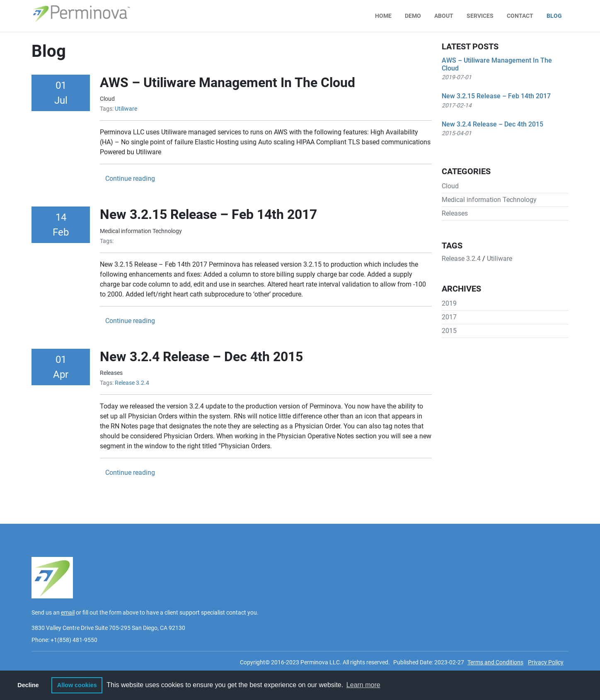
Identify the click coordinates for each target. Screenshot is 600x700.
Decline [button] (28, 685)
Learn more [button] (363, 685)
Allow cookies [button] (77, 685)
